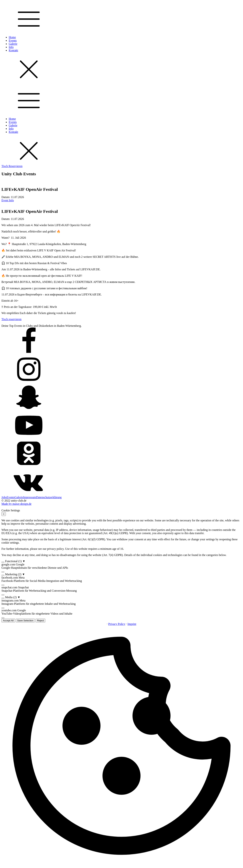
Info (11, 47)
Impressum (30, 497)
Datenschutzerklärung (49, 497)
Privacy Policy (117, 624)
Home (12, 37)
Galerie (13, 44)
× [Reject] (4, 514)
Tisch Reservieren (12, 166)
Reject (40, 621)
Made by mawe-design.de (16, 504)
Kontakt (13, 50)
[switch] (3, 562)
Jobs (4, 497)
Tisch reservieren (11, 319)
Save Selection (25, 621)
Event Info (8, 200)
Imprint (132, 624)
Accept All (8, 621)
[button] (121, 561)
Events (13, 41)
